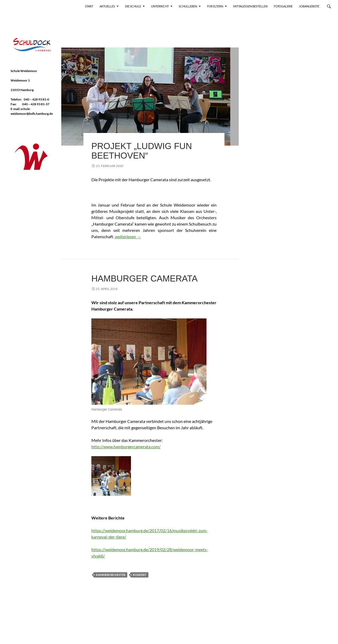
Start (89, 6)
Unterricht (160, 6)
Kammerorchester (111, 575)
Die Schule (133, 6)
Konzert (140, 575)
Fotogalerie (283, 6)
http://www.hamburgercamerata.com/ (126, 447)
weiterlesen (128, 237)
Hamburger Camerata (144, 278)
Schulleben (188, 6)
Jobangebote (309, 6)
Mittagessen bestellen (250, 6)
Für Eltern (215, 6)
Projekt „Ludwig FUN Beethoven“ (142, 151)
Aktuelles (107, 6)
